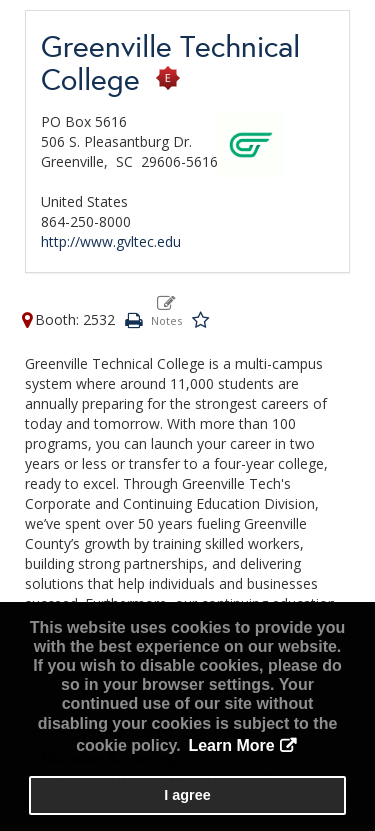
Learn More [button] (231, 745)
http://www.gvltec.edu (111, 241)
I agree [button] (187, 795)
